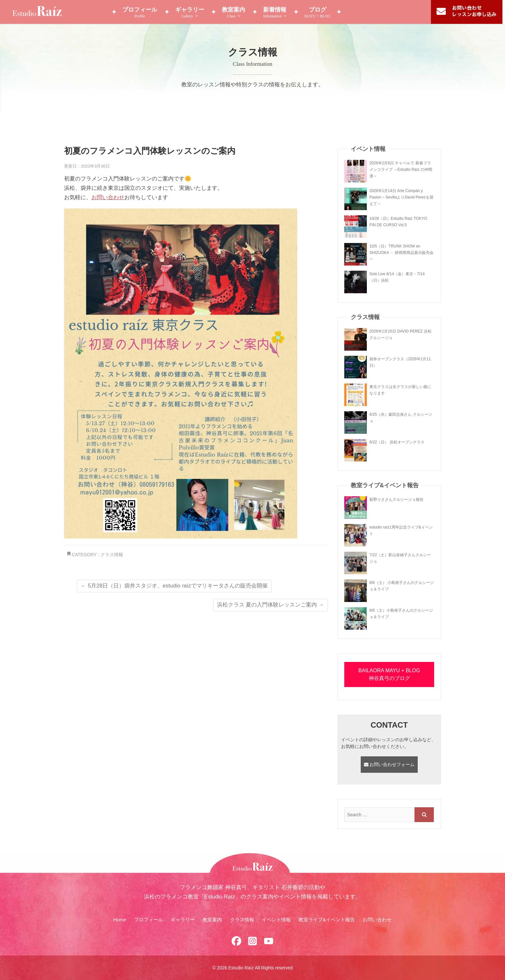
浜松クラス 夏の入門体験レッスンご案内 (271, 605)
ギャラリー (190, 12)
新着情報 (275, 12)
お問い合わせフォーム (389, 764)
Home (120, 920)
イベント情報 (276, 920)
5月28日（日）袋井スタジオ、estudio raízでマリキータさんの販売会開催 (174, 586)
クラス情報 (112, 555)
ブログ (318, 12)
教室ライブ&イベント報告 (327, 920)
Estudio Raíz (241, 968)
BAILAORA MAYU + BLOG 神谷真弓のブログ (389, 674)
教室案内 (234, 12)
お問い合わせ (108, 197)
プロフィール (140, 12)
